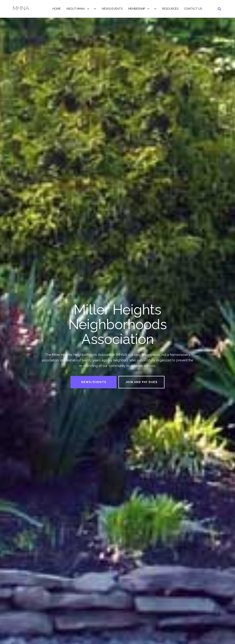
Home (57, 9)
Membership (137, 9)
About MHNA (75, 9)
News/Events (112, 9)
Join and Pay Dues (141, 382)
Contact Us (193, 9)
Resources (170, 9)
